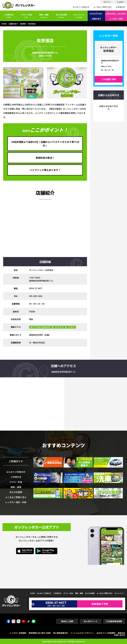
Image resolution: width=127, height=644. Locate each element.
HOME (32, 593)
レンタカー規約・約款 (16, 502)
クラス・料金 (26, 16)
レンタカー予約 (115, 16)
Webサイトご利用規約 (106, 633)
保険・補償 (44, 16)
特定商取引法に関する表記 (40, 633)
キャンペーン (79, 16)
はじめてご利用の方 (81, 7)
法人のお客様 (61, 16)
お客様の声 (120, 7)
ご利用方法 (9, 16)
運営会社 (121, 633)
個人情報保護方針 (61, 633)
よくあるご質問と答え (103, 7)
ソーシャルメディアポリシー (82, 633)
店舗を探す (96, 16)
